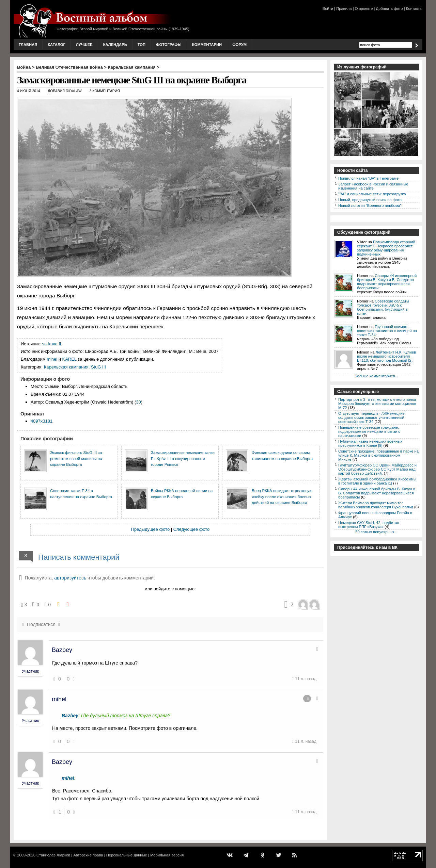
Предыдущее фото (150, 529)
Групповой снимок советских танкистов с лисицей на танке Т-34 (387, 331)
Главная (28, 45)
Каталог (57, 45)
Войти (328, 9)
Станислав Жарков (53, 855)
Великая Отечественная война (69, 67)
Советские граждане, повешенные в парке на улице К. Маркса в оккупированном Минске (378, 455)
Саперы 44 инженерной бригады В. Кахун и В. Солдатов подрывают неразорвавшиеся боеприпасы (387, 282)
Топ (142, 45)
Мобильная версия (167, 855)
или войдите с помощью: (170, 589)
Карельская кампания (132, 67)
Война (24, 67)
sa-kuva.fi (52, 344)
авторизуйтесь (70, 578)
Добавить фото (390, 9)
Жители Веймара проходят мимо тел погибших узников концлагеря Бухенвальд (376, 505)
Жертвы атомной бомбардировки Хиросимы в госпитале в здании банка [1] (377, 481)
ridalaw (74, 91)
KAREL (69, 359)
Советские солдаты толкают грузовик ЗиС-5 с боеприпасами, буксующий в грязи (383, 307)
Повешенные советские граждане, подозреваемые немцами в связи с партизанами (369, 431)
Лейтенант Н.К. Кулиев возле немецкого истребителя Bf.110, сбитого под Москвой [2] (386, 356)
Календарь (115, 45)
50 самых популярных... (376, 532)
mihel (52, 359)
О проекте (364, 9)
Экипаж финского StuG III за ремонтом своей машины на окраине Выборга (76, 458)
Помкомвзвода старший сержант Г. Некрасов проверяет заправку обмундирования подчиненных (386, 248)
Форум (239, 45)
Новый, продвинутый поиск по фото (370, 200)
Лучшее (84, 45)
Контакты (414, 9)
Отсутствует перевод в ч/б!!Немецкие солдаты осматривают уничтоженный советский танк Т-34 (371, 417)
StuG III (98, 367)
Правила (344, 9)
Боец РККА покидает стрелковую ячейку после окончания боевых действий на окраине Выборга (282, 496)
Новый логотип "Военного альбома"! (370, 206)
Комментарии (207, 45)
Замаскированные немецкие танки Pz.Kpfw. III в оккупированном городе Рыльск (183, 458)
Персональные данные (127, 855)
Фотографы (169, 45)
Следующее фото (192, 529)
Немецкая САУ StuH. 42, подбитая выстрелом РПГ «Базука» (369, 525)
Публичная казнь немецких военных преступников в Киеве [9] (370, 443)
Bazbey (62, 650)
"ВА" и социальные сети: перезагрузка (372, 194)
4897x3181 (42, 421)
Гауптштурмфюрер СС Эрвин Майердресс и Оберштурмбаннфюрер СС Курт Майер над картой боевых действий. (377, 469)
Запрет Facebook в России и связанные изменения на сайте (373, 186)
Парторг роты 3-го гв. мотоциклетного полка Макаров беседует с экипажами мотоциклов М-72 (377, 404)
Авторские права (88, 855)
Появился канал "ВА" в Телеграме (368, 178)
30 (138, 402)
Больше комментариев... (376, 376)
